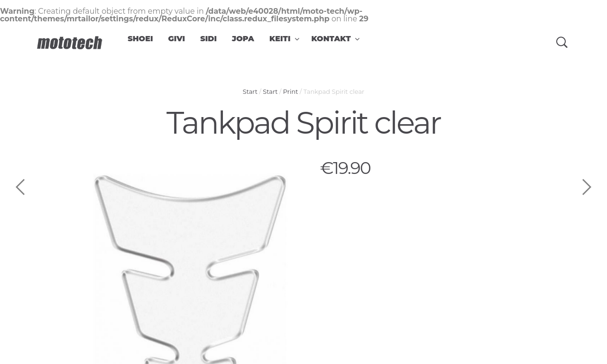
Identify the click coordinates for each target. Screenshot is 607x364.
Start (250, 91)
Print (291, 91)
